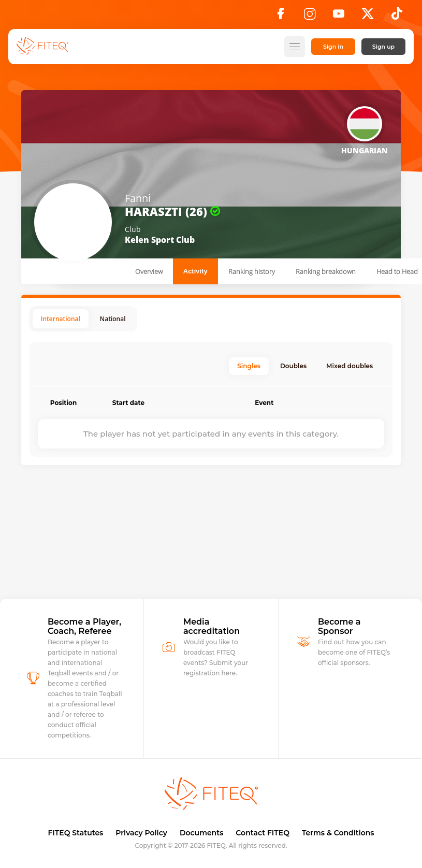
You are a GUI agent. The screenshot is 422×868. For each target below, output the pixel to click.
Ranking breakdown (326, 271)
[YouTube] (339, 17)
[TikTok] (397, 17)
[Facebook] (281, 17)
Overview (149, 271)
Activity (195, 271)
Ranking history (252, 271)
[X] (368, 17)
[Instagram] (310, 17)
